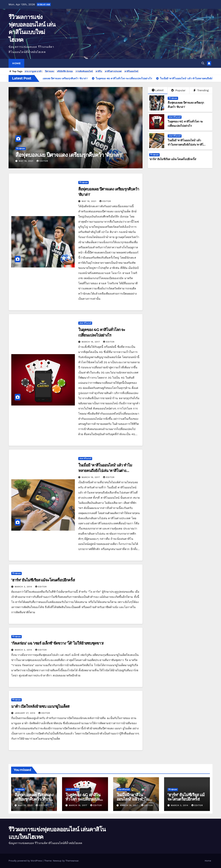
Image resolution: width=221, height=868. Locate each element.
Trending (201, 90)
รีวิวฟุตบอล (21, 149)
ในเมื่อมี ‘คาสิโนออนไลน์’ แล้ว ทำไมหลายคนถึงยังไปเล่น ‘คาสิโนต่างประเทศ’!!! (186, 145)
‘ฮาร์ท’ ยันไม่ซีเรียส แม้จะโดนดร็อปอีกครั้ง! (173, 159)
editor (42, 161)
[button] (203, 63)
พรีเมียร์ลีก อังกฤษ (65, 71)
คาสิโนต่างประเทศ (113, 71)
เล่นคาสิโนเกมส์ (175, 117)
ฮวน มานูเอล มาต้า (33, 71)
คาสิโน (99, 71)
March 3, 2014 (24, 587)
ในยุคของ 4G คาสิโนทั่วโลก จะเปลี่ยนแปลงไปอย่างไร (83, 799)
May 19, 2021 (27, 161)
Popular (178, 90)
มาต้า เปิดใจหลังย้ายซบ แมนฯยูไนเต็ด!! (40, 706)
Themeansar (72, 861)
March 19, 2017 (91, 342)
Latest (158, 90)
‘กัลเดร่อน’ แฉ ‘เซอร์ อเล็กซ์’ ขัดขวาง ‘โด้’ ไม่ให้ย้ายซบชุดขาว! (57, 643)
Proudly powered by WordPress (26, 861)
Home (16, 63)
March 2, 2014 (24, 650)
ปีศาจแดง (50, 71)
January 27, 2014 (25, 713)
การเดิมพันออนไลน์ (84, 71)
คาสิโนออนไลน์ (131, 71)
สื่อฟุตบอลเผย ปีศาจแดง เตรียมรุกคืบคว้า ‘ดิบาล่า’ (69, 155)
